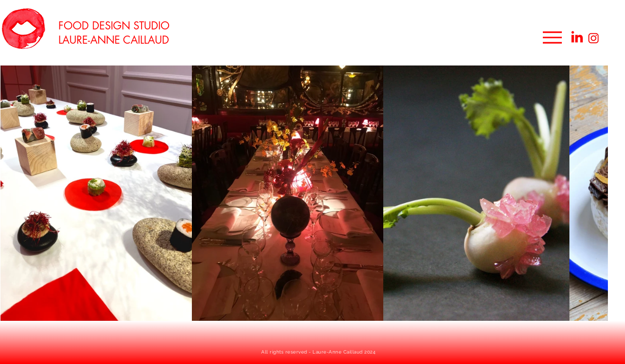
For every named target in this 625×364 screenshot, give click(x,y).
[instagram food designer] (594, 38)
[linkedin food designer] (577, 37)
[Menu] (552, 37)
